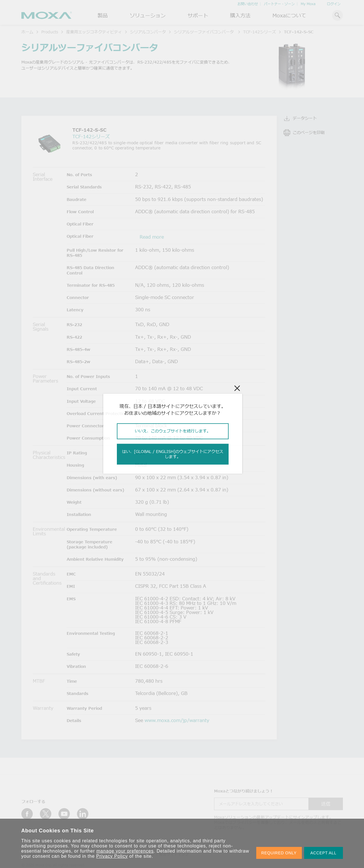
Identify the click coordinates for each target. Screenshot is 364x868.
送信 (326, 804)
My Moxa (308, 4)
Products (50, 32)
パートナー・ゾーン (279, 4)
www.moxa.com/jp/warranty (177, 720)
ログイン (334, 4)
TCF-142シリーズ (260, 32)
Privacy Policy (112, 856)
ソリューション (148, 15)
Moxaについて (289, 15)
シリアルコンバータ (148, 32)
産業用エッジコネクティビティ (94, 32)
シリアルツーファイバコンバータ (205, 32)
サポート (198, 15)
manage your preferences (125, 851)
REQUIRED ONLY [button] (279, 853)
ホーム (27, 32)
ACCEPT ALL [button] (324, 853)
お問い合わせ (248, 4)
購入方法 (240, 15)
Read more (152, 237)
